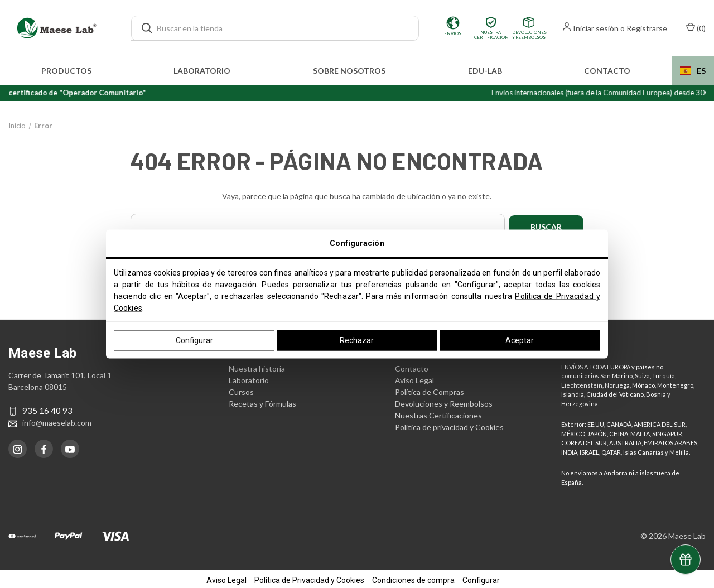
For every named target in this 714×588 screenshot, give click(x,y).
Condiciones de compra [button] (413, 578)
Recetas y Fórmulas (262, 401)
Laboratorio (202, 71)
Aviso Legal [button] (226, 578)
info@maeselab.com (57, 421)
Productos (66, 71)
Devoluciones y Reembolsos (444, 401)
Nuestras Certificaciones (438, 413)
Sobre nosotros (349, 71)
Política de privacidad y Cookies (449, 425)
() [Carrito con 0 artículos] (696, 28)
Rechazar (357, 340)
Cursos (241, 390)
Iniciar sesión (596, 28)
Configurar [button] (481, 578)
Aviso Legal (414, 378)
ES (693, 71)
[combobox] (693, 71)
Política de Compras (430, 390)
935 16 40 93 (47, 409)
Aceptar (520, 340)
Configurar (194, 340)
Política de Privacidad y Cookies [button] (309, 578)
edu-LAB (485, 71)
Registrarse (647, 28)
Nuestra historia (257, 366)
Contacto (607, 71)
